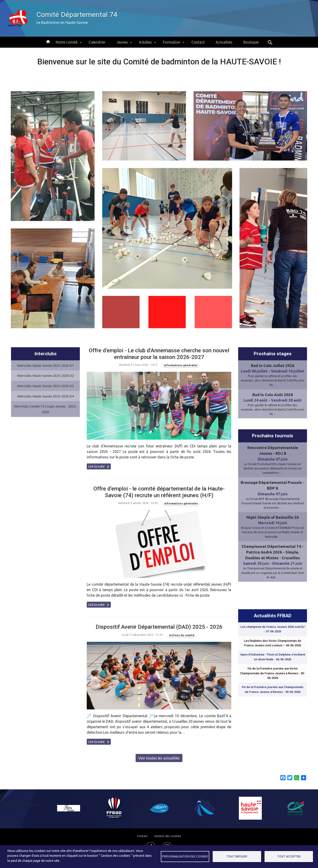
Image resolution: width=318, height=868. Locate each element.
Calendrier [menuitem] (97, 42)
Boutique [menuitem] (251, 42)
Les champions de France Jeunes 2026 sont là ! (273, 651)
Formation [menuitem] (172, 44)
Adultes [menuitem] (145, 44)
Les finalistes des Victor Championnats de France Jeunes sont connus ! (273, 665)
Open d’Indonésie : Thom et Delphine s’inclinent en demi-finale (273, 679)
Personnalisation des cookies (185, 856)
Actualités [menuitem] (224, 42)
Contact (142, 836)
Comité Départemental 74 (77, 15)
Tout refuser (237, 856)
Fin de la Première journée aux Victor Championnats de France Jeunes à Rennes (273, 695)
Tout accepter (289, 856)
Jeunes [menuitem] (122, 44)
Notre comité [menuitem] (67, 44)
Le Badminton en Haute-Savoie (62, 22)
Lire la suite (100, 488)
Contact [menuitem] (198, 42)
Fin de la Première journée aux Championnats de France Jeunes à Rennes (273, 711)
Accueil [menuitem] (48, 41)
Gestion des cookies (168, 836)
